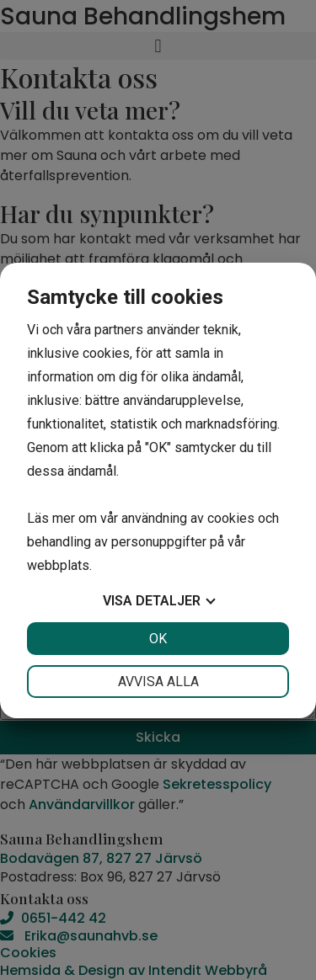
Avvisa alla (158, 682)
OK (158, 639)
